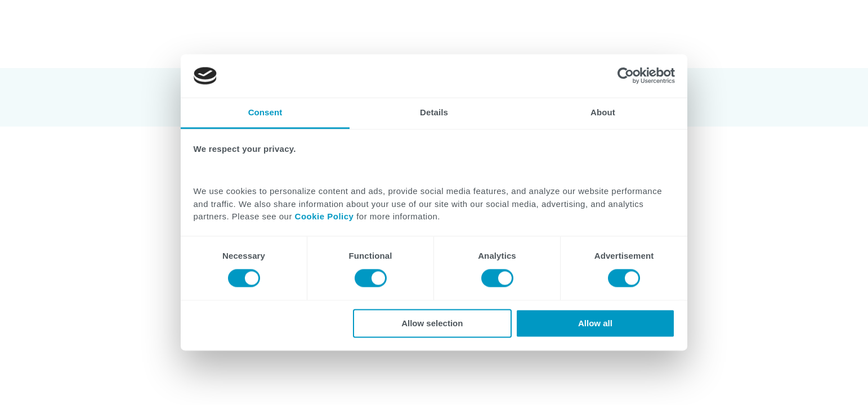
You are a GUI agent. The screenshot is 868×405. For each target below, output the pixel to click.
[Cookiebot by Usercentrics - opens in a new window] (626, 76)
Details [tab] (434, 112)
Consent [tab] (265, 112)
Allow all (595, 323)
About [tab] (603, 112)
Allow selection (432, 323)
